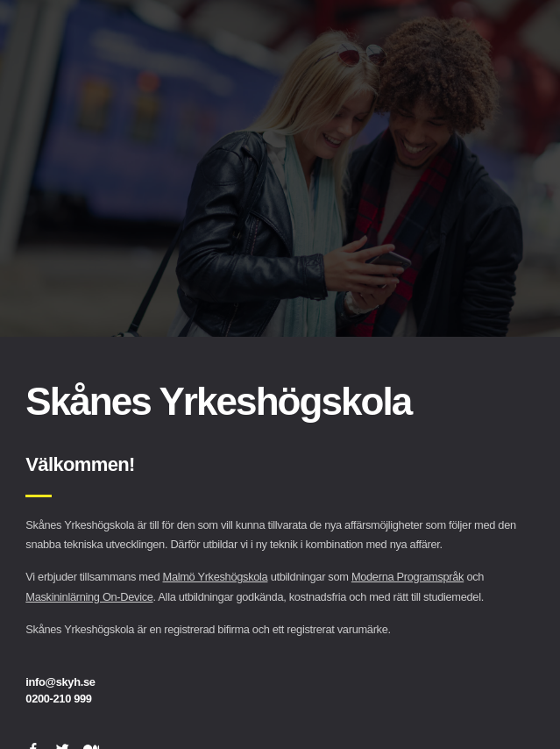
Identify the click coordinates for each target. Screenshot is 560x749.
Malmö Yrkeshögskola (216, 577)
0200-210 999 (58, 699)
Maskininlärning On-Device (89, 597)
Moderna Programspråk (408, 577)
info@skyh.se (60, 682)
